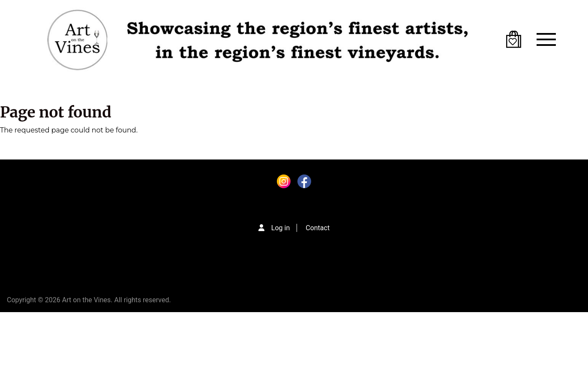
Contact (318, 228)
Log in (280, 228)
